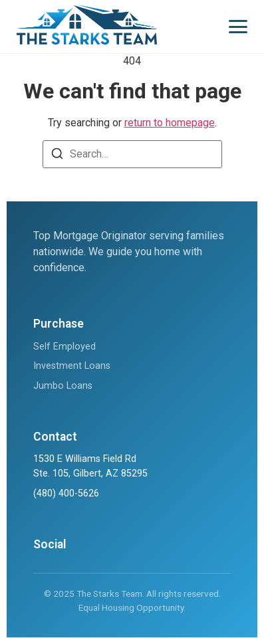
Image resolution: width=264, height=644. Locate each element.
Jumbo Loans (63, 386)
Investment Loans (72, 366)
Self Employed (65, 347)
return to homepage (170, 123)
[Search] (57, 156)
